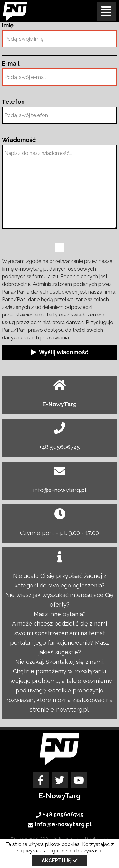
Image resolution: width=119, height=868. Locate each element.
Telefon (13, 102)
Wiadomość (19, 140)
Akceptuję (56, 861)
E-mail (11, 64)
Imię (8, 25)
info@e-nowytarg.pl (60, 490)
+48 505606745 (60, 447)
